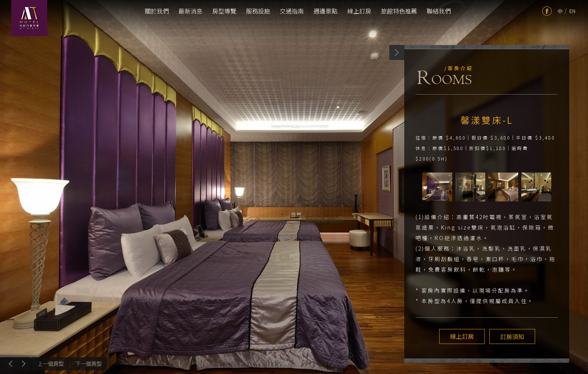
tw (560, 11)
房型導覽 (224, 11)
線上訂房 (359, 11)
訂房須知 (511, 336)
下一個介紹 (88, 364)
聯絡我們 (439, 11)
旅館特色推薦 (399, 11)
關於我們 (157, 11)
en (572, 11)
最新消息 (190, 11)
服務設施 (258, 11)
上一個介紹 (51, 364)
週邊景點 (325, 11)
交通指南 (292, 11)
